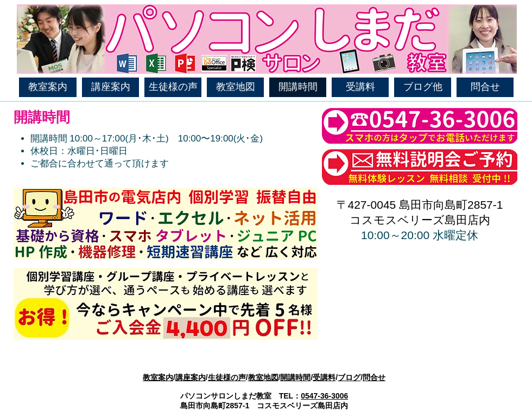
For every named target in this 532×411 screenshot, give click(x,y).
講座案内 (191, 377)
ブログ (349, 377)
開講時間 (295, 377)
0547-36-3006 (324, 396)
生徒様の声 (227, 377)
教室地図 (263, 377)
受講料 (324, 377)
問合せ (374, 377)
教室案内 (158, 377)
